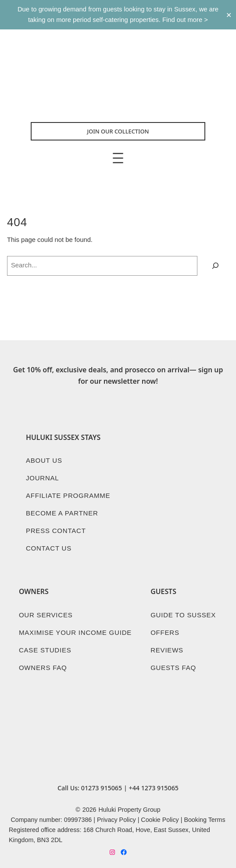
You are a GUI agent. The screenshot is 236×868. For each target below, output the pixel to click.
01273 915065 (102, 788)
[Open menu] (118, 158)
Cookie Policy (160, 820)
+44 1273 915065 (154, 788)
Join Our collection (118, 131)
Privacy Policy (116, 820)
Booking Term (203, 820)
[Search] (215, 266)
